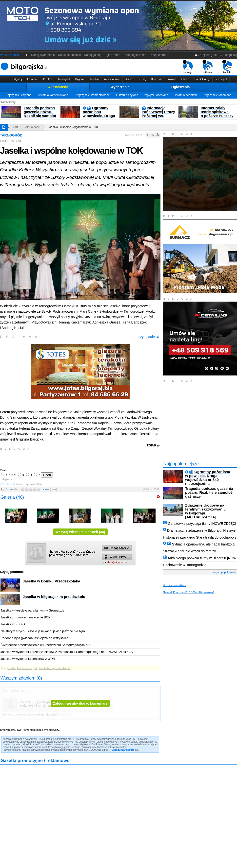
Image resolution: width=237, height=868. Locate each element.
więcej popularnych (224, 572)
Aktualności (58, 87)
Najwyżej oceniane (156, 95)
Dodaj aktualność (69, 55)
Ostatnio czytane (127, 95)
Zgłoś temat (113, 55)
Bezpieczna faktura (175, 585)
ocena (49, 489)
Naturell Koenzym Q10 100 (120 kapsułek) (188, 592)
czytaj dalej (149, 337)
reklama (207, 67)
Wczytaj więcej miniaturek (80, 532)
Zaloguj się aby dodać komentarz (80, 703)
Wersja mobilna (10, 55)
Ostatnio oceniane (186, 95)
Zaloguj (117, 750)
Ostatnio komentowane (53, 95)
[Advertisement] (58, 459)
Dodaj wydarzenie (43, 55)
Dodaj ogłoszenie (135, 55)
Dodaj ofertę (158, 55)
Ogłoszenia (181, 87)
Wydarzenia (120, 87)
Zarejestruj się (206, 55)
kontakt (227, 67)
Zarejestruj (128, 750)
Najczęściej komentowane (93, 95)
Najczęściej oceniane (217, 95)
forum (11, 489)
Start (15, 127)
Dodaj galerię (93, 55)
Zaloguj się (228, 55)
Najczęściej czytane (18, 95)
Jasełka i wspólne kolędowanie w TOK (73, 127)
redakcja (188, 67)
